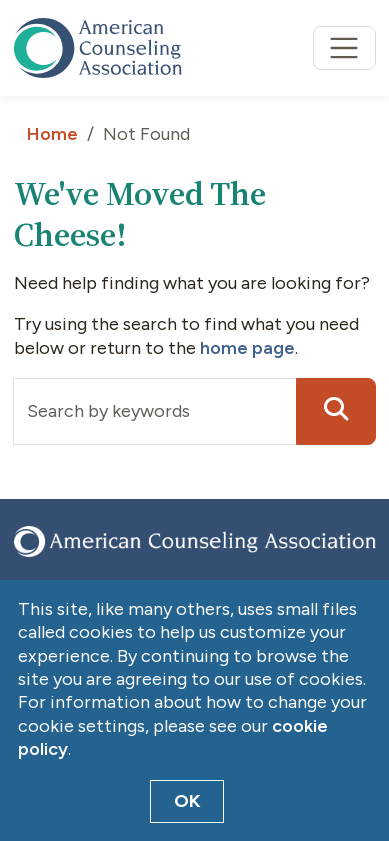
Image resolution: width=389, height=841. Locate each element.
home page (247, 348)
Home (52, 134)
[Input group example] (155, 411)
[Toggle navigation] (344, 48)
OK (187, 801)
